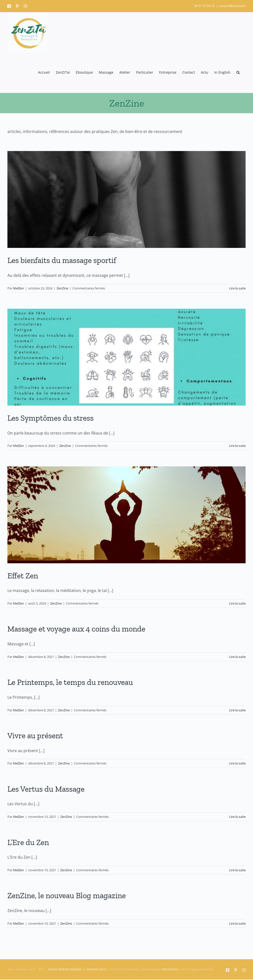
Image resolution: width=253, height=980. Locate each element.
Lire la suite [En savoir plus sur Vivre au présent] (237, 763)
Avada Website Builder (65, 969)
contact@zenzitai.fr (232, 6)
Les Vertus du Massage (46, 789)
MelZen (19, 288)
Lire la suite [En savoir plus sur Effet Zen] (237, 603)
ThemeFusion (96, 969)
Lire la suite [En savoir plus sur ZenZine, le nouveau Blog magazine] (237, 923)
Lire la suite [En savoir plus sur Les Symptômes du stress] (237, 446)
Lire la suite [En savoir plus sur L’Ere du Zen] (237, 870)
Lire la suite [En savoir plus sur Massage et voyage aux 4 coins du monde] (237, 657)
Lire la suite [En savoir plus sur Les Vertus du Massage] (237, 817)
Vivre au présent (35, 736)
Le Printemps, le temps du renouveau (70, 682)
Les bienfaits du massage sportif (62, 260)
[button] (238, 73)
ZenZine (62, 288)
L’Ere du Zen (28, 842)
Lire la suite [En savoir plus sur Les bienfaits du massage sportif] (237, 288)
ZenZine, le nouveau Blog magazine (67, 895)
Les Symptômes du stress (51, 418)
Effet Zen (23, 576)
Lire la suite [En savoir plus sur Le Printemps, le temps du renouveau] (237, 710)
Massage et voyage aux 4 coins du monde (76, 629)
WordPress (170, 969)
